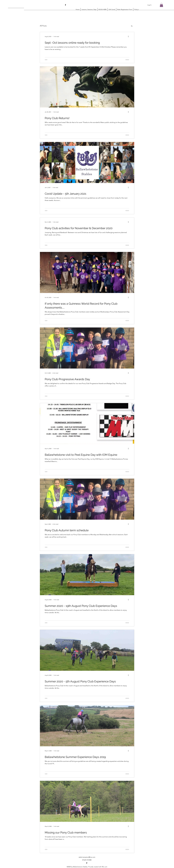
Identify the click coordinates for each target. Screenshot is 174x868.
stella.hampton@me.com (87, 857)
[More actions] (129, 37)
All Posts (43, 26)
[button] (161, 5)
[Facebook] (65, 5)
